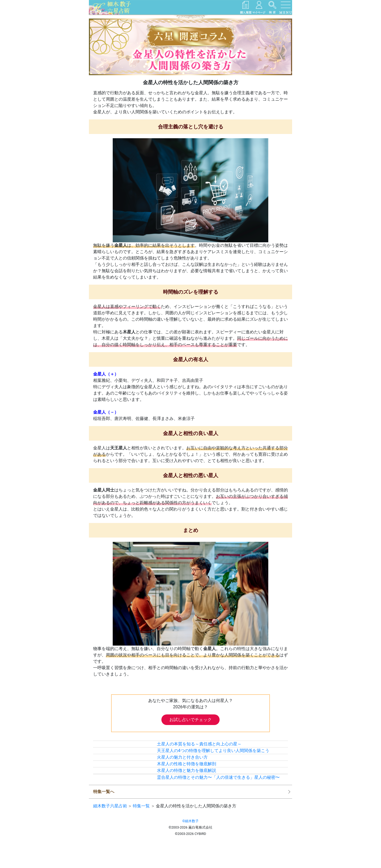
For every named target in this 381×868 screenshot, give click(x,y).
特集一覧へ (104, 792)
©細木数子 (190, 821)
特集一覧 (141, 806)
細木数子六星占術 (110, 806)
